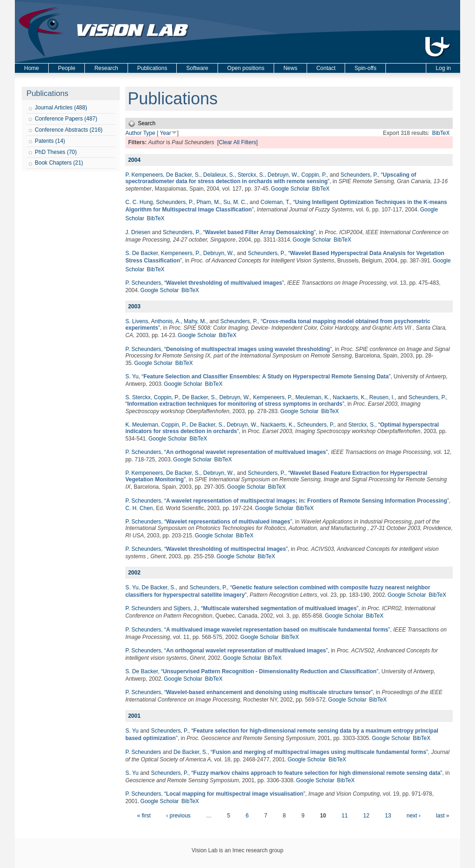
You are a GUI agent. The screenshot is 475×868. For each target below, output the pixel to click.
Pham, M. (208, 202)
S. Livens (137, 321)
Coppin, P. (314, 175)
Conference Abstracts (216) (69, 130)
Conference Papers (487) (66, 119)
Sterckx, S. (251, 175)
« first (144, 816)
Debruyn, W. (283, 175)
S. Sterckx (138, 397)
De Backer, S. (183, 175)
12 (366, 816)
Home (32, 68)
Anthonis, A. (166, 321)
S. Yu (132, 377)
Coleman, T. (275, 202)
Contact (326, 68)
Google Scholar (290, 189)
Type (149, 133)
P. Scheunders (143, 283)
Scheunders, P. (359, 175)
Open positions (246, 68)
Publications (152, 68)
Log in (443, 68)
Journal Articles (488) (61, 108)
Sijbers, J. (186, 608)
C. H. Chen (139, 508)
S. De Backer (141, 253)
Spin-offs (365, 68)
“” (271, 178)
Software (197, 68)
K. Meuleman (142, 425)
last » (443, 816)
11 (344, 816)
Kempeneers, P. (181, 253)
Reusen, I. (382, 397)
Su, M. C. (235, 202)
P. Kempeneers (144, 175)
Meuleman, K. (313, 397)
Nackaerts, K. (349, 397)
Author (133, 133)
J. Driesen (138, 232)
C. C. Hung (139, 202)
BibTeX (441, 133)
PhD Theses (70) (56, 152)
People (67, 68)
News (290, 68)
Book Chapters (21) (59, 163)
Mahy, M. (195, 321)
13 (388, 816)
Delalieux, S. (219, 175)
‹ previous (178, 816)
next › (413, 816)
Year (165, 133)
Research (106, 68)
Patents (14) (50, 141)
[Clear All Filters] (237, 142)
